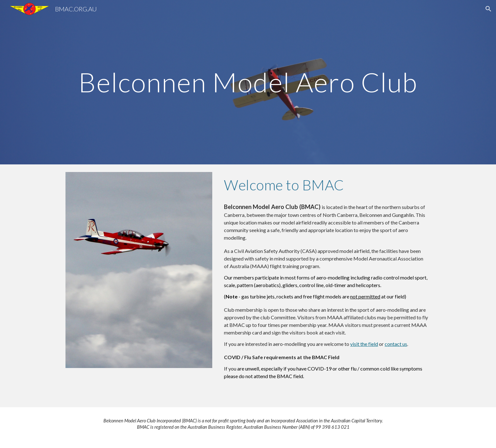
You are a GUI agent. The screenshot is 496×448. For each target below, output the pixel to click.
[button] (488, 9)
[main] (248, 82)
